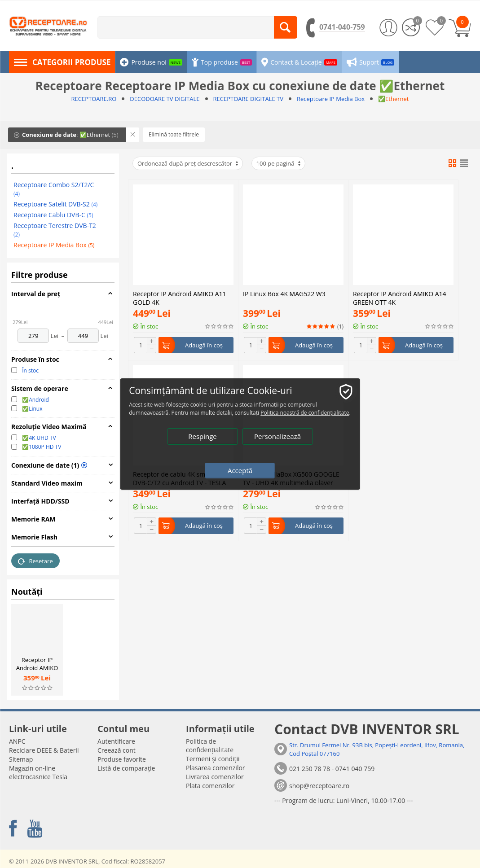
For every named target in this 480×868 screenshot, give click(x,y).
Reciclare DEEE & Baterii (44, 750)
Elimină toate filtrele (174, 134)
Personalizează (277, 436)
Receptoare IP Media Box (331, 99)
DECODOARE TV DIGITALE (165, 99)
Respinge (203, 436)
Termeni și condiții (213, 759)
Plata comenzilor (210, 786)
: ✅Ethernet (66, 135)
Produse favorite (122, 759)
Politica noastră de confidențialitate (305, 413)
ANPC (17, 741)
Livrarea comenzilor (215, 777)
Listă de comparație (126, 768)
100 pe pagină (279, 163)
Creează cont (117, 750)
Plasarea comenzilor (216, 768)
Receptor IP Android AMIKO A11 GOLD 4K (180, 297)
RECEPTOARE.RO (94, 99)
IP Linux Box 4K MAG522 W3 (284, 216)
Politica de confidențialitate (210, 745)
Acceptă (240, 470)
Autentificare (116, 741)
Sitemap (21, 759)
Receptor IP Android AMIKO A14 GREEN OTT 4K (37, 672)
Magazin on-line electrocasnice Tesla (38, 772)
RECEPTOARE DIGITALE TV (248, 99)
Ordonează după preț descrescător (188, 163)
